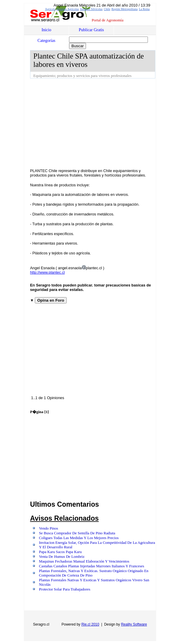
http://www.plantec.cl (47, 272)
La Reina (144, 9)
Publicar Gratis (91, 30)
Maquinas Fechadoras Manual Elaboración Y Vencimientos (84, 561)
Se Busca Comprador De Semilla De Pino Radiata (77, 533)
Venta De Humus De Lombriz (62, 557)
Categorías (46, 41)
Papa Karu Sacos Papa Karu (60, 552)
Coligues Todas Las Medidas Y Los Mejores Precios (79, 538)
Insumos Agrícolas (68, 9)
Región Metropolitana (125, 9)
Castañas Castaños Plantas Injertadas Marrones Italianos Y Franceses (91, 566)
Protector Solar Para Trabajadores (65, 589)
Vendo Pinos (48, 528)
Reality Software (134, 624)
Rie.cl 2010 (90, 624)
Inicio (47, 30)
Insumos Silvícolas (91, 9)
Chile (107, 9)
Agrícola (50, 9)
